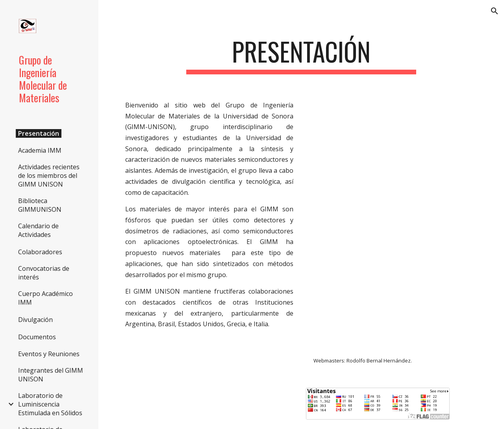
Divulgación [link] (35, 320)
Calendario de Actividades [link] (38, 230)
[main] (301, 55)
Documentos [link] (37, 337)
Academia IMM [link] (40, 150)
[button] (495, 11)
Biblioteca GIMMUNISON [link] (40, 205)
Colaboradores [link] (40, 252)
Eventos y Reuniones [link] (49, 354)
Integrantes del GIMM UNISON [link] (51, 375)
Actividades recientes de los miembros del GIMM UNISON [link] (49, 176)
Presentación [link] (39, 133)
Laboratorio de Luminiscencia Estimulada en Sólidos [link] (50, 404)
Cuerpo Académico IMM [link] (45, 298)
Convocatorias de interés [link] (44, 273)
